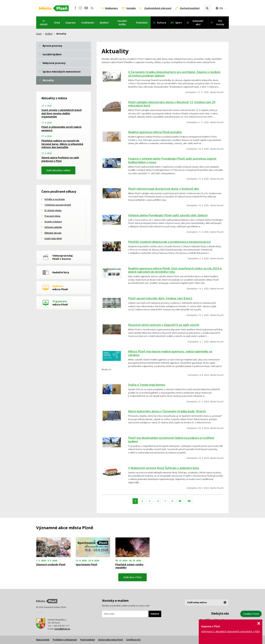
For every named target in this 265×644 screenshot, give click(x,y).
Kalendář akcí (198, 23)
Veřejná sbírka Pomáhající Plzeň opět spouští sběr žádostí (168, 215)
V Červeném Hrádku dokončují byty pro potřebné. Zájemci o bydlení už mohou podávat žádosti (174, 74)
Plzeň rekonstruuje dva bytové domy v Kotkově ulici (164, 189)
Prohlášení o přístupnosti (65, 640)
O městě (44, 23)
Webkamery (112, 8)
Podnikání (142, 23)
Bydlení (104, 23)
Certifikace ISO (133, 640)
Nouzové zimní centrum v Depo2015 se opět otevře (164, 325)
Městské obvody (53, 233)
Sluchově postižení (190, 8)
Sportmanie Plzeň (86, 565)
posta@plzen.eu (62, 629)
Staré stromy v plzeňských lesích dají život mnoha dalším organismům (62, 113)
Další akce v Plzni (132, 577)
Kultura (162, 23)
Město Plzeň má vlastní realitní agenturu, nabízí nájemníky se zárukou (170, 353)
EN (221, 8)
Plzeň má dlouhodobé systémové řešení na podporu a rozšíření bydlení (171, 440)
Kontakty (131, 8)
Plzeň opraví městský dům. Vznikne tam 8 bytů (160, 298)
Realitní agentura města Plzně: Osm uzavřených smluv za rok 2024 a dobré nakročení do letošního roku (175, 270)
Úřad (57, 23)
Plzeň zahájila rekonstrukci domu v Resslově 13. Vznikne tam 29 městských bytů (172, 104)
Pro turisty (220, 23)
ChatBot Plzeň (251, 614)
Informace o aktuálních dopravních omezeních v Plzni (231, 631)
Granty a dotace (53, 222)
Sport (179, 23)
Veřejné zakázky (53, 227)
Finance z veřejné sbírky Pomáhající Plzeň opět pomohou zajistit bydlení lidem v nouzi (172, 160)
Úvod (39, 34)
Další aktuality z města (58, 170)
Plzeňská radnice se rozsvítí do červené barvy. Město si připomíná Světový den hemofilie (62, 144)
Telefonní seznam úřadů (58, 205)
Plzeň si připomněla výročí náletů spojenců (61, 129)
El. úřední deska (53, 210)
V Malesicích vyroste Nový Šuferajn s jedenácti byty (164, 468)
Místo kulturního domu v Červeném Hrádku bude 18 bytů (167, 411)
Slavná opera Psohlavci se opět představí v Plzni (60, 159)
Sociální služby (122, 23)
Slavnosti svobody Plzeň (51, 565)
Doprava (71, 23)
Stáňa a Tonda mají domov (147, 385)
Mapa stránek (43, 640)
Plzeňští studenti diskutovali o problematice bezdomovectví (169, 242)
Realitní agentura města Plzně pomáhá (155, 132)
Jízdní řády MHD (53, 238)
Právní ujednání (88, 640)
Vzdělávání (88, 23)
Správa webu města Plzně (111, 640)
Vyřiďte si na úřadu (55, 199)
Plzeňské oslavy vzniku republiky (129, 566)
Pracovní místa (52, 216)
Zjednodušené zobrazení (158, 8)
